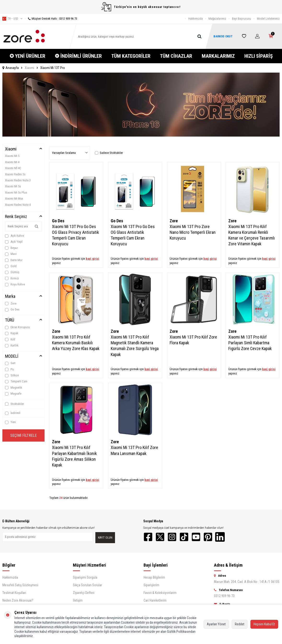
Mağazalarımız (217, 19)
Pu (9, 369)
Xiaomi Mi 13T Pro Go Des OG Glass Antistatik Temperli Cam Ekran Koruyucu (133, 235)
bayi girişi (92, 259)
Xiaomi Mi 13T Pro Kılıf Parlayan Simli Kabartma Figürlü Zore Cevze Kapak (250, 343)
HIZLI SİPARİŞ (259, 56)
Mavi (11, 254)
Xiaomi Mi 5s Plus (16, 193)
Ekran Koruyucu (17, 327)
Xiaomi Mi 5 (12, 156)
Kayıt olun (105, 538)
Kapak (12, 333)
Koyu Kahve (15, 284)
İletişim (78, 600)
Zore (11, 304)
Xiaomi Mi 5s (13, 186)
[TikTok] (184, 537)
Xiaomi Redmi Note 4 (18, 205)
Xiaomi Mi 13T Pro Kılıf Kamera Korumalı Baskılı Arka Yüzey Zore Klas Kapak (76, 343)
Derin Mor (14, 260)
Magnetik (14, 388)
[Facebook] (148, 537)
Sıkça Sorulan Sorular (87, 585)
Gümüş (12, 272)
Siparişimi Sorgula (85, 577)
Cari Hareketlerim (155, 600)
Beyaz (11, 248)
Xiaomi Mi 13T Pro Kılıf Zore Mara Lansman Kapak (134, 450)
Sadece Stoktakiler (109, 153)
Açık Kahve (14, 236)
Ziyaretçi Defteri (84, 593)
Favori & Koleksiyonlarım (160, 593)
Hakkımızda (196, 19)
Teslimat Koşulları (14, 593)
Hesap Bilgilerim (154, 577)
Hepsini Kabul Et (264, 624)
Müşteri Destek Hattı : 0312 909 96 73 (51, 19)
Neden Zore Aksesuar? (18, 600)
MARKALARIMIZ (218, 56)
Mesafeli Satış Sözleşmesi (20, 585)
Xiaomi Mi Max (14, 198)
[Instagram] (172, 537)
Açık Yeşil (14, 242)
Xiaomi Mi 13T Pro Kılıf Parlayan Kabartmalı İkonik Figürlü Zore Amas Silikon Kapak (74, 456)
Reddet (240, 624)
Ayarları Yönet (216, 624)
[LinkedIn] (220, 537)
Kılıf (10, 339)
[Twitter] (160, 537)
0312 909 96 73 (224, 596)
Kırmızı (12, 278)
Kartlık (12, 345)
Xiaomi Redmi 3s (15, 174)
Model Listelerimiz (268, 19)
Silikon (12, 375)
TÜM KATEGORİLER (131, 56)
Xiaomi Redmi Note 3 (18, 180)
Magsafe (13, 394)
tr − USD (12, 19)
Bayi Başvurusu (242, 19)
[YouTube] (196, 537)
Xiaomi (29, 68)
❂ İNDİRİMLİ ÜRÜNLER (78, 56)
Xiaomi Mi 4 (12, 162)
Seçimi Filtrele (23, 435)
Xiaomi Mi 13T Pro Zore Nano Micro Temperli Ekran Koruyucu (193, 232)
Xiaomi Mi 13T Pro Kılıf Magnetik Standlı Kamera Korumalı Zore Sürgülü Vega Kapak (135, 346)
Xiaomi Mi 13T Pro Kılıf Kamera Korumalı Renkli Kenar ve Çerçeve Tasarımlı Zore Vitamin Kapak (252, 235)
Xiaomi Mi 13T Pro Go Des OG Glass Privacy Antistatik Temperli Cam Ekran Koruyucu (75, 235)
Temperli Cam (16, 381)
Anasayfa (11, 68)
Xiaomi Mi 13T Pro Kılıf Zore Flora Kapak (193, 340)
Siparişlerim (151, 585)
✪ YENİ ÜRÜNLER (27, 56)
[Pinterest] (208, 537)
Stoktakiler (14, 404)
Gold (11, 266)
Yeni (10, 422)
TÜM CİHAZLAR (176, 56)
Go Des (12, 310)
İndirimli (13, 413)
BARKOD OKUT (223, 36)
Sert (10, 363)
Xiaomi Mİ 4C (13, 168)
